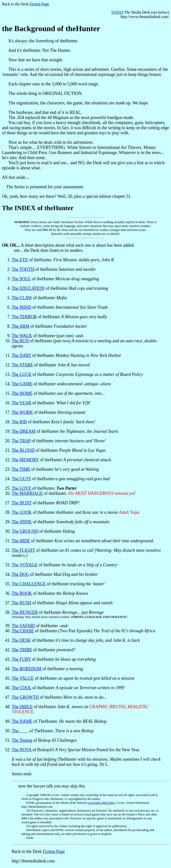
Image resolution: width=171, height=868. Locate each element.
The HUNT (22, 503)
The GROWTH (25, 697)
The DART (21, 355)
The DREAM (24, 431)
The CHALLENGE (29, 584)
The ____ (20, 731)
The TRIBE (22, 650)
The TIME (21, 469)
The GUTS (21, 479)
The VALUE (23, 678)
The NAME (22, 721)
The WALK (22, 336)
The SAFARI (23, 626)
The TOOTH (23, 269)
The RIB (19, 422)
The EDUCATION (28, 288)
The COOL (21, 688)
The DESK (21, 640)
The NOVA (21, 750)
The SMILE (22, 707)
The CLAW (22, 298)
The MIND (21, 307)
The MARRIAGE (27, 493)
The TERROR (24, 317)
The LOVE (21, 488)
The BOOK (22, 593)
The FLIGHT (23, 550)
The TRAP (21, 441)
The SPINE (22, 522)
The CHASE (23, 631)
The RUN (20, 341)
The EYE (20, 260)
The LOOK (22, 512)
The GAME (22, 384)
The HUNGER (25, 612)
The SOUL (21, 279)
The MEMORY (25, 460)
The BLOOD (23, 450)
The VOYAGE (25, 565)
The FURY (21, 659)
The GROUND (25, 531)
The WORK (22, 412)
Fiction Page (39, 4)
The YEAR (21, 403)
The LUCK (21, 374)
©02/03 (117, 12)
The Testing (22, 740)
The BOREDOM (27, 669)
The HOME (22, 393)
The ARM (21, 326)
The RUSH (21, 603)
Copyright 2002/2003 (101, 803)
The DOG (20, 574)
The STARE (22, 365)
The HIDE (21, 541)
